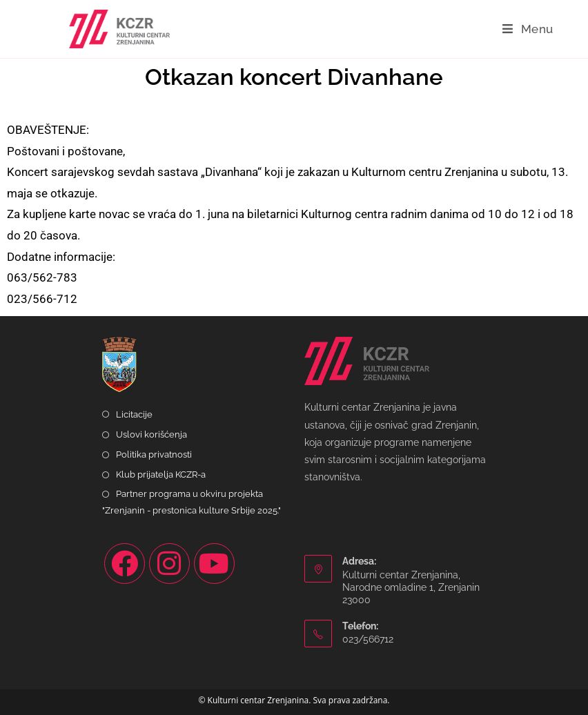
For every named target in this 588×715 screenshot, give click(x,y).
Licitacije (134, 414)
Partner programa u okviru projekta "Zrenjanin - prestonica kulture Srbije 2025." (192, 502)
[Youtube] (214, 564)
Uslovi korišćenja (151, 434)
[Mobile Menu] (528, 29)
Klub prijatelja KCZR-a (161, 474)
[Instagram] (169, 564)
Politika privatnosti (154, 454)
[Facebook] (125, 564)
